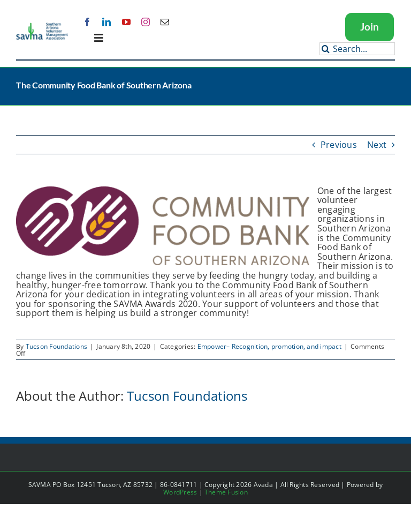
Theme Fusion (226, 492)
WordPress (180, 492)
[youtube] (126, 22)
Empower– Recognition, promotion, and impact (269, 346)
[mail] (165, 22)
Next (377, 145)
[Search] (326, 49)
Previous (339, 145)
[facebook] (87, 22)
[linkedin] (106, 22)
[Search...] (357, 49)
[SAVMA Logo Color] (42, 26)
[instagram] (146, 22)
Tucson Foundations (56, 346)
